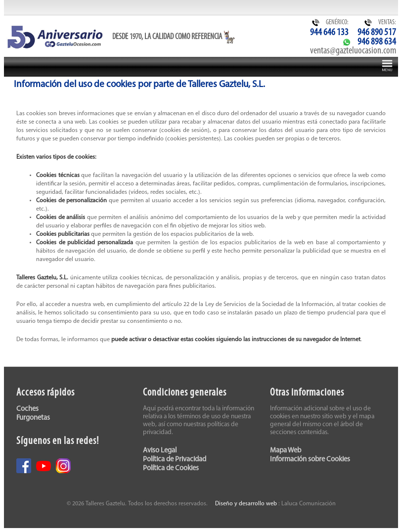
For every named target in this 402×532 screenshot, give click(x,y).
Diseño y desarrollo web (246, 504)
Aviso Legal (160, 451)
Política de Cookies (171, 468)
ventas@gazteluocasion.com (353, 51)
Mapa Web (286, 451)
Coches (27, 409)
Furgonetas (33, 418)
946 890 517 (377, 33)
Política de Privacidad (175, 460)
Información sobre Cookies (310, 460)
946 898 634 (377, 42)
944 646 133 (329, 33)
